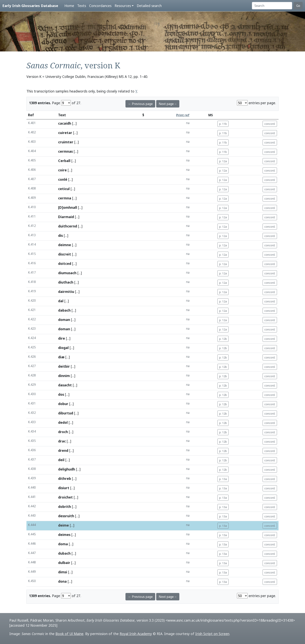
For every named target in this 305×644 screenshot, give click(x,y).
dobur (63, 404)
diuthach (66, 282)
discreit (65, 254)
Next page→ (168, 104)
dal (61, 301)
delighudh (67, 469)
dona (62, 581)
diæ (61, 357)
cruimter (66, 142)
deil (61, 460)
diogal (63, 348)
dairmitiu (66, 292)
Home (69, 6)
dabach (64, 310)
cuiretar (65, 133)
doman (64, 320)
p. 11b (223, 124)
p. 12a (223, 161)
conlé (63, 179)
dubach (64, 553)
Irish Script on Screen (212, 634)
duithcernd (68, 226)
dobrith (65, 507)
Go (298, 6)
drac (62, 441)
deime (64, 525)
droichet (65, 497)
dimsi (63, 572)
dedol (63, 422)
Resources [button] (123, 6)
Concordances (100, 6)
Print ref (183, 115)
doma (63, 544)
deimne (65, 245)
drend (63, 450)
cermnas (65, 151)
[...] (74, 123)
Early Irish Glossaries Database (30, 6)
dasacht (65, 385)
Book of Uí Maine (69, 634)
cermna (65, 198)
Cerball (64, 161)
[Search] (272, 6)
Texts (82, 6)
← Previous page (140, 104)
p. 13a (223, 479)
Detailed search (149, 6)
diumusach (67, 273)
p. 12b (223, 339)
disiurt (64, 488)
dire (62, 338)
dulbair (64, 563)
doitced (65, 263)
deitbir (64, 366)
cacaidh (65, 123)
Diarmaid (66, 217)
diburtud (66, 413)
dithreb (65, 478)
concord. (270, 124)
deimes (64, 535)
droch (63, 432)
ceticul (64, 189)
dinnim (64, 376)
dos (61, 394)
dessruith (66, 516)
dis (60, 235)
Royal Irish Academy (136, 634)
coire (62, 170)
